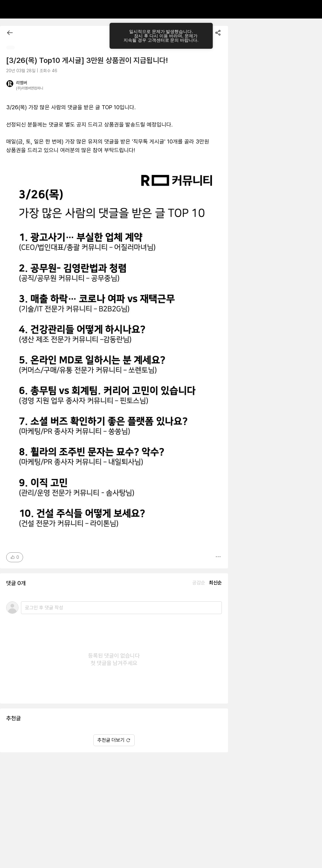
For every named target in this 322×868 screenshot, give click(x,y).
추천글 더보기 (114, 740)
